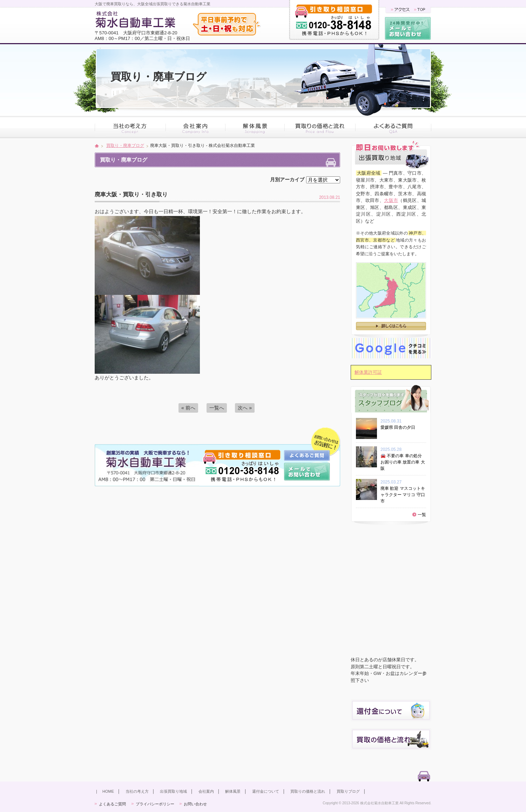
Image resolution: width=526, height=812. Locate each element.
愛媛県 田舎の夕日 (400, 427)
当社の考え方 (137, 791)
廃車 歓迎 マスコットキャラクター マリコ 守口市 (403, 495)
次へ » (245, 408)
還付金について (266, 791)
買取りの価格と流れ (308, 791)
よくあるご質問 (112, 804)
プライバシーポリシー (155, 804)
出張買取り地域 (173, 791)
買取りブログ (348, 791)
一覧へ (217, 408)
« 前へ (188, 408)
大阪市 (391, 200)
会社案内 (206, 791)
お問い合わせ (195, 804)
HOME (108, 791)
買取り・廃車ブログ (125, 146)
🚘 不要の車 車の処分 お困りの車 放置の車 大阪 (403, 462)
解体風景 (233, 791)
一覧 (422, 515)
